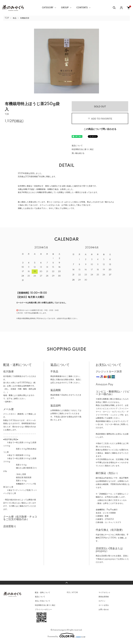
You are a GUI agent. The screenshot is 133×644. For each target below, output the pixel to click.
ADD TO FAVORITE (100, 119)
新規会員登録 (104, 597)
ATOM (75, 593)
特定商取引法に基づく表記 (83, 149)
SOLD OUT (100, 107)
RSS (69, 593)
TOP (7, 18)
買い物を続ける (78, 153)
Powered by (66, 635)
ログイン (102, 601)
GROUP (65, 8)
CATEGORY (48, 8)
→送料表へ (8, 402)
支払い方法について (43, 601)
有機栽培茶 (25, 18)
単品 (15, 18)
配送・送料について (43, 593)
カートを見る (104, 605)
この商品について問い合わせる (100, 129)
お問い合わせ (104, 610)
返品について (77, 146)
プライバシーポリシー (43, 610)
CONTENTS (82, 8)
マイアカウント (104, 593)
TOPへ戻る (66, 583)
